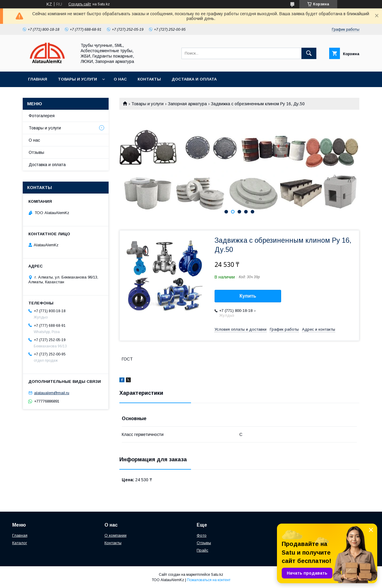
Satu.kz (217, 575)
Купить (248, 296)
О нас (120, 79)
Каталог (20, 543)
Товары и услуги (77, 79)
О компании (115, 535)
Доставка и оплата (194, 79)
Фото (202, 535)
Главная (38, 79)
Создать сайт (80, 4)
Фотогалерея (42, 116)
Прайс (202, 550)
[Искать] (309, 53)
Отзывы (36, 152)
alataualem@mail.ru (52, 393)
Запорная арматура (187, 104)
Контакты (149, 79)
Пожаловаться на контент (209, 580)
